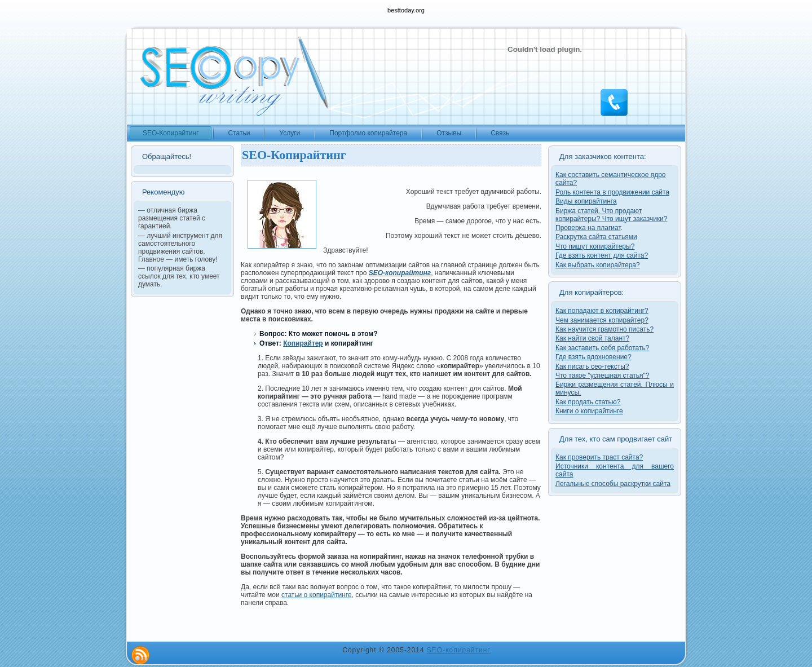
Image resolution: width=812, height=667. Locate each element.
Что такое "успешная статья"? (602, 376)
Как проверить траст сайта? (599, 457)
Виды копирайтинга (586, 201)
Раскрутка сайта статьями (596, 237)
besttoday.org (406, 10)
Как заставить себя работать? (602, 348)
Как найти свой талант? (592, 338)
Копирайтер (303, 343)
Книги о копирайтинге (589, 411)
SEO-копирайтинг (459, 650)
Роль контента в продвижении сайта (612, 192)
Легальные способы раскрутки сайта (613, 484)
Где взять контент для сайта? (602, 255)
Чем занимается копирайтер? (602, 320)
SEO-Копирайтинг (294, 155)
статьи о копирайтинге (317, 595)
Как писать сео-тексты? (592, 366)
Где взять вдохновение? (593, 357)
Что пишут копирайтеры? (595, 246)
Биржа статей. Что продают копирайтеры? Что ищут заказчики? (611, 215)
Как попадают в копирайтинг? (602, 311)
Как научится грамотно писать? (604, 329)
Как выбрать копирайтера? (598, 265)
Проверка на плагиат (588, 228)
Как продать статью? (588, 402)
